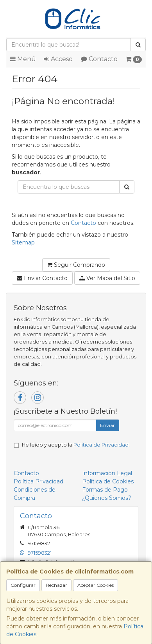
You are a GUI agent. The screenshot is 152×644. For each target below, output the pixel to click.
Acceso (58, 59)
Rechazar (56, 585)
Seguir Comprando (76, 265)
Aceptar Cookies (96, 585)
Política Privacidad (38, 481)
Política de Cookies (108, 481)
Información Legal (107, 473)
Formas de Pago (105, 490)
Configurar (23, 585)
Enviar (107, 425)
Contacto (99, 59)
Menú (23, 59)
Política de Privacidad (101, 445)
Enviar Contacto (42, 278)
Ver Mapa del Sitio (107, 278)
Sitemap (23, 242)
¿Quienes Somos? (107, 498)
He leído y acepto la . (76, 445)
